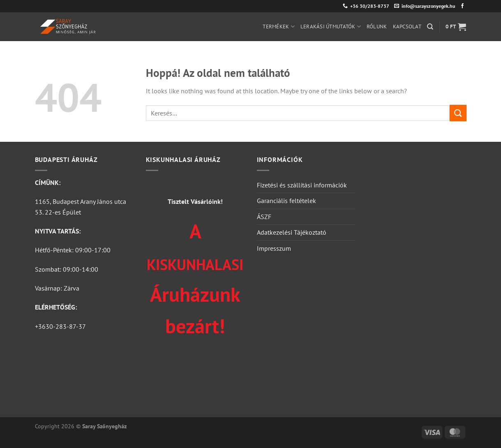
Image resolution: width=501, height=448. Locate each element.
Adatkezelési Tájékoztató (292, 232)
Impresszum (274, 248)
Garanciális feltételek (286, 201)
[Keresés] (430, 27)
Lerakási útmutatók (331, 27)
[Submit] (458, 113)
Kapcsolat (407, 27)
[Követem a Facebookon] (462, 6)
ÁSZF (264, 217)
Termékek (279, 27)
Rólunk (377, 27)
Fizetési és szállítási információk (302, 185)
